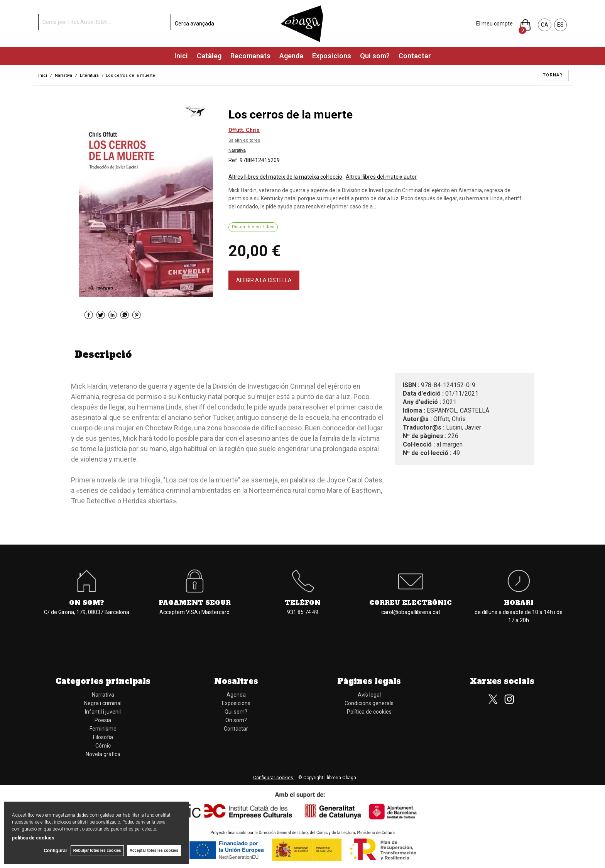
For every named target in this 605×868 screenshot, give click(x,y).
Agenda (291, 56)
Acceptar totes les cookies (154, 850)
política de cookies (33, 838)
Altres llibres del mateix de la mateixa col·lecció (285, 177)
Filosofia (103, 737)
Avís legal (369, 695)
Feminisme (103, 729)
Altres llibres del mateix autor (381, 177)
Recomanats (250, 56)
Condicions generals (369, 703)
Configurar (54, 851)
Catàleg (209, 56)
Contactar (415, 56)
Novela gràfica (103, 754)
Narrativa (237, 150)
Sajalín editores (244, 140)
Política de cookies (369, 712)
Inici (181, 56)
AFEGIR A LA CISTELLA (264, 280)
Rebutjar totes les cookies (96, 850)
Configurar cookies (274, 778)
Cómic (103, 746)
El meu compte (494, 24)
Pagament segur (195, 602)
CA (545, 25)
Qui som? (375, 56)
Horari (519, 602)
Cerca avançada (194, 24)
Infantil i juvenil (103, 712)
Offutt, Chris (244, 130)
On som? (87, 602)
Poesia (103, 720)
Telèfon (303, 602)
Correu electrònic (411, 602)
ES (560, 25)
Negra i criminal (103, 703)
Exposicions (332, 56)
